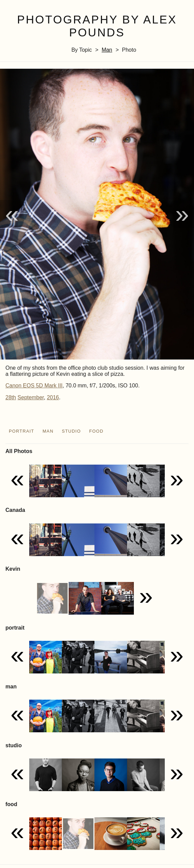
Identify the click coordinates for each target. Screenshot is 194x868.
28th (11, 397)
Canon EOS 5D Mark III (34, 386)
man (107, 50)
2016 (53, 397)
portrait (22, 431)
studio (71, 431)
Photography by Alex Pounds (97, 26)
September (31, 397)
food (96, 431)
